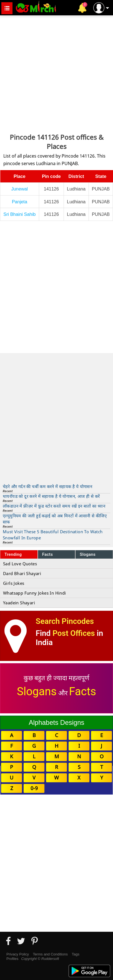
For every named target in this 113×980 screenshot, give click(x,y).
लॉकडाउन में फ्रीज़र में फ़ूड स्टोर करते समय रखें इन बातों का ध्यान (54, 506)
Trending (13, 554)
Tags (76, 954)
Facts (48, 554)
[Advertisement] (57, 73)
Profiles (12, 959)
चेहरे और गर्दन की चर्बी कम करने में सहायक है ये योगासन (47, 486)
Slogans (88, 554)
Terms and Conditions (50, 954)
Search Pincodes (65, 621)
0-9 (34, 788)
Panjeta (20, 202)
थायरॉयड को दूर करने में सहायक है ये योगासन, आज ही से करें (51, 496)
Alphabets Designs (56, 722)
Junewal (19, 189)
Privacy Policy (18, 954)
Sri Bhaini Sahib (19, 214)
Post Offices (74, 633)
